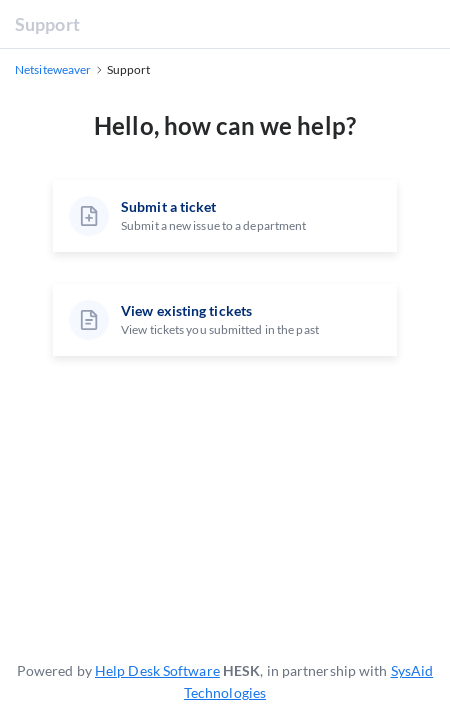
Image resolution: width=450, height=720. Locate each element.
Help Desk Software (157, 670)
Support (47, 24)
